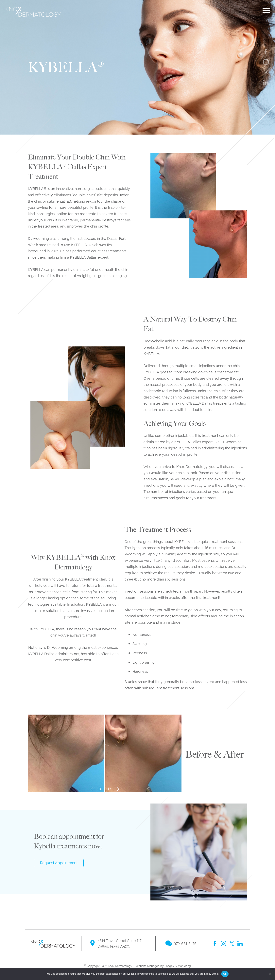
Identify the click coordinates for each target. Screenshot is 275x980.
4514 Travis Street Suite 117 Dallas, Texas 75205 (120, 943)
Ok (225, 974)
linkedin (240, 944)
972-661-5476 (185, 943)
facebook (215, 944)
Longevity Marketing (178, 966)
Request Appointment (59, 862)
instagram (223, 944)
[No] (270, 974)
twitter (232, 944)
